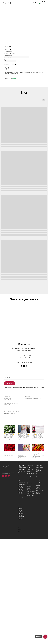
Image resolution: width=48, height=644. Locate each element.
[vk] (24, 471)
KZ (36, 3)
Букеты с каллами (39, 581)
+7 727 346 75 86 (24, 460)
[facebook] (22, 471)
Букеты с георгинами (21, 592)
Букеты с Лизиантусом (30, 581)
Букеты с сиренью (22, 604)
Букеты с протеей (22, 602)
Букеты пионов (21, 628)
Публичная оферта (22, 574)
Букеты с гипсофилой (21, 613)
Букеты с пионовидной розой (38, 575)
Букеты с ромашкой (22, 600)
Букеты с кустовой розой (39, 579)
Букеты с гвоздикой (40, 570)
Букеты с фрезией (31, 598)
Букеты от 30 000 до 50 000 (22, 582)
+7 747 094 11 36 (24, 463)
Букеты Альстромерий (30, 583)
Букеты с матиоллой (21, 595)
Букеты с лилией (39, 583)
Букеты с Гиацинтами (38, 593)
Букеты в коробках (22, 590)
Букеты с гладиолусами (21, 616)
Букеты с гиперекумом (21, 610)
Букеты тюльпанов (22, 626)
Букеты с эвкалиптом (38, 598)
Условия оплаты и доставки (22, 630)
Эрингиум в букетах (39, 595)
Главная (20, 635)
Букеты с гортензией (21, 624)
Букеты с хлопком (31, 600)
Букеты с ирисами (22, 618)
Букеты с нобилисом (21, 598)
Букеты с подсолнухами (21, 621)
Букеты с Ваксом (30, 586)
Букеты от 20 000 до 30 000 (22, 580)
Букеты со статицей (31, 596)
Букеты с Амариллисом (30, 588)
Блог (19, 637)
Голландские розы (22, 588)
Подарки (20, 633)
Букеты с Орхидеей (31, 578)
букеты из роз (14, 78)
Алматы (15, 3)
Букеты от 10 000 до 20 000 (22, 577)
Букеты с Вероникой (38, 590)
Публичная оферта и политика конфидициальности (22, 571)
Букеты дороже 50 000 (22, 585)
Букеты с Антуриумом (29, 594)
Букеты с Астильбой (38, 585)
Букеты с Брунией (39, 588)
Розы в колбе (30, 572)
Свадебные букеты (31, 574)
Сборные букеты (30, 570)
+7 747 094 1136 (11, 518)
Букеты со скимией (22, 606)
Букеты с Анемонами (29, 591)
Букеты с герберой (39, 572)
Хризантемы (29, 576)
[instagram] (26, 471)
